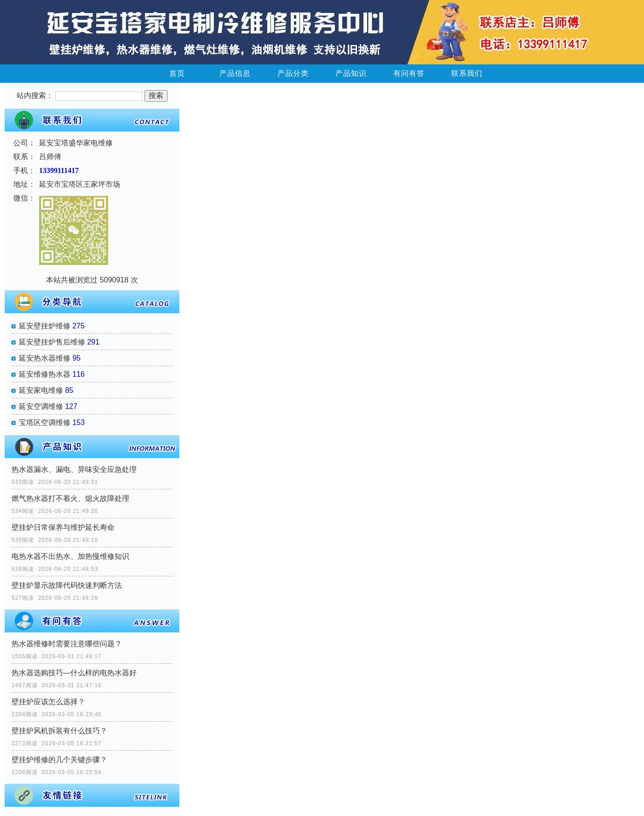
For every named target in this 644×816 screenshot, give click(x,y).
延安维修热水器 (45, 374)
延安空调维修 (41, 406)
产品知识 (351, 73)
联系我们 (467, 73)
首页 (177, 73)
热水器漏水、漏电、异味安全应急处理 (74, 469)
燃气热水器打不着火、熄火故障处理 (70, 498)
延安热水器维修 (45, 358)
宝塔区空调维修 (45, 422)
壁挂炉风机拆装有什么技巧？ (59, 731)
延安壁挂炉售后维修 (52, 342)
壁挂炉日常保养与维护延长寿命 (63, 527)
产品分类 (293, 73)
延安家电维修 (41, 390)
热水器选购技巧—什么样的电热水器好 (74, 673)
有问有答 (409, 73)
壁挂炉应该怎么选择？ (48, 702)
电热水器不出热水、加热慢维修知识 (70, 556)
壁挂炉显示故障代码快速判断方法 (67, 585)
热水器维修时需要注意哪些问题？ (67, 644)
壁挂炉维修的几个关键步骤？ (59, 760)
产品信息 (235, 73)
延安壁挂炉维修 (45, 326)
